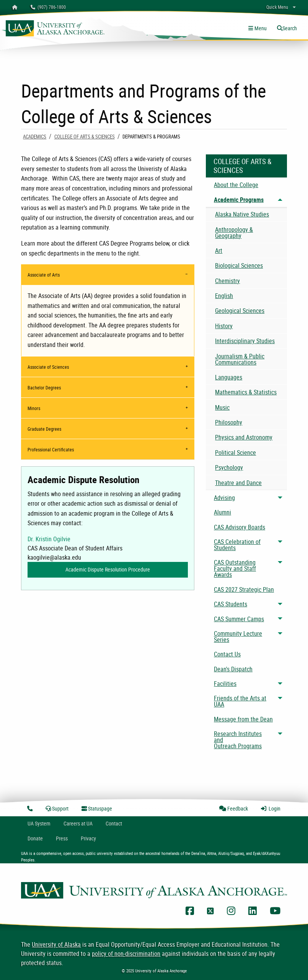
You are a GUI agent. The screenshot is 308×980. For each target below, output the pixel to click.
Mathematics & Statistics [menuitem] (246, 392)
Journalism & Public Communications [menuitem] (240, 359)
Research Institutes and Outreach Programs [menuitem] (238, 740)
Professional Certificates (51, 449)
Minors (34, 408)
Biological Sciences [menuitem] (239, 265)
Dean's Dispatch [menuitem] (233, 669)
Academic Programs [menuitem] (239, 200)
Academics (35, 137)
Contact (114, 823)
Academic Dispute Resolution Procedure (108, 569)
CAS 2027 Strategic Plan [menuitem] (244, 589)
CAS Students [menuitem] (231, 604)
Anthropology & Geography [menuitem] (234, 233)
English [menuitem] (224, 296)
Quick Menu (277, 7)
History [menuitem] (224, 326)
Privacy (88, 838)
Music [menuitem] (222, 407)
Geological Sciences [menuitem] (240, 311)
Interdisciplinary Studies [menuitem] (245, 341)
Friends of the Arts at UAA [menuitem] (240, 701)
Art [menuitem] (219, 251)
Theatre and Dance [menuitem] (238, 483)
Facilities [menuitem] (225, 684)
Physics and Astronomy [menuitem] (244, 437)
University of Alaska (56, 944)
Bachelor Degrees (44, 387)
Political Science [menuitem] (235, 453)
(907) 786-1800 (48, 7)
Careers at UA (78, 823)
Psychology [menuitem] (229, 467)
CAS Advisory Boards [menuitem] (240, 527)
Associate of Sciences (48, 367)
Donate (35, 838)
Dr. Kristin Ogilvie (49, 539)
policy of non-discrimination (126, 954)
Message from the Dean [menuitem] (243, 719)
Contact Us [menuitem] (227, 654)
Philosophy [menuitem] (229, 422)
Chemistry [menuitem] (227, 281)
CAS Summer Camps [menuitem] (239, 619)
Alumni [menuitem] (222, 512)
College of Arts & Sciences (85, 137)
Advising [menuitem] (224, 498)
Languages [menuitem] (229, 377)
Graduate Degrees (44, 429)
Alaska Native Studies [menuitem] (242, 214)
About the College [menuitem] (236, 185)
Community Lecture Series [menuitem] (238, 637)
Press (62, 838)
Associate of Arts (44, 275)
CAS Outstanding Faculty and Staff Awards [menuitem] (235, 568)
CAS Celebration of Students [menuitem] (237, 545)
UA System (39, 823)
